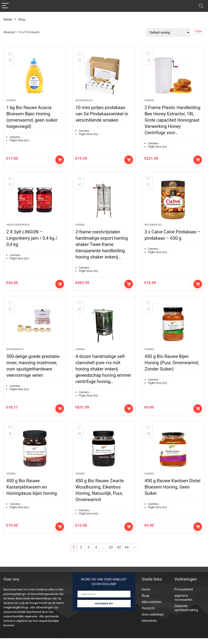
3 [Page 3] (89, 553)
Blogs (146, 601)
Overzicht (148, 614)
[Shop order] (168, 32)
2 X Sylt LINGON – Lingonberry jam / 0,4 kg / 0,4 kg (32, 241)
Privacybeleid (184, 595)
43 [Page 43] (119, 553)
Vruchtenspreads (18, 228)
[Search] (201, 6)
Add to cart (60, 161)
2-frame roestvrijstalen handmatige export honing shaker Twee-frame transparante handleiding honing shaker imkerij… (102, 247)
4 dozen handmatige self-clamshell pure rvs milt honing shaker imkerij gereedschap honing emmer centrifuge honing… (103, 373)
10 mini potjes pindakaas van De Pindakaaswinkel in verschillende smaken (102, 115)
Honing (11, 102)
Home (8, 19)
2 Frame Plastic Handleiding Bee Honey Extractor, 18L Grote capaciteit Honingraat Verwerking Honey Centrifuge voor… (172, 121)
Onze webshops (153, 620)
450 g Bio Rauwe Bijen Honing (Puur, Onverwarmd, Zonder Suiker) (172, 367)
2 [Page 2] (81, 553)
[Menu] (5, 6)
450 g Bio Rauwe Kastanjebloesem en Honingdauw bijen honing (31, 493)
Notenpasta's (84, 102)
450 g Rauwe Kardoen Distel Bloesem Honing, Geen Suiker (172, 493)
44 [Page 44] (127, 553)
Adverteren (149, 627)
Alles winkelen (152, 608)
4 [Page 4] (96, 553)
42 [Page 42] (111, 553)
